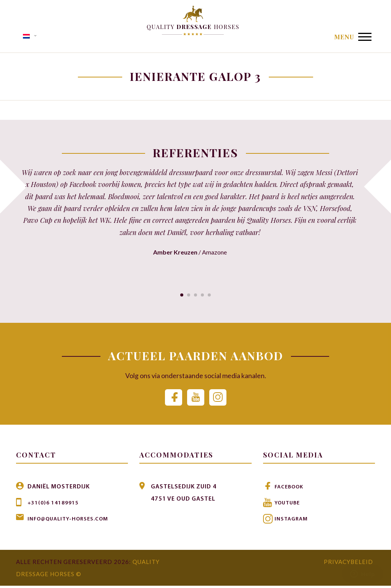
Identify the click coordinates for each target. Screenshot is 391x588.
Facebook (291, 489)
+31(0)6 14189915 (56, 505)
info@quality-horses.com (72, 521)
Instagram (293, 521)
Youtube (289, 505)
